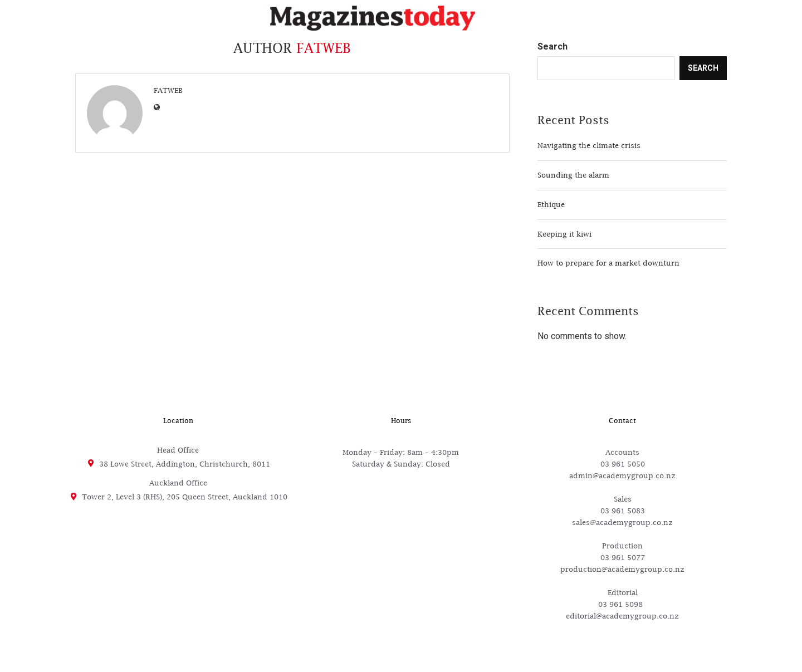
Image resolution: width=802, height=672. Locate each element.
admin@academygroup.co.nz (622, 475)
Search (552, 47)
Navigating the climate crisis (589, 145)
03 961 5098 (623, 604)
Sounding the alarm (573, 175)
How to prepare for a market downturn (608, 263)
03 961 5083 (623, 511)
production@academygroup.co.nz (622, 569)
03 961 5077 (623, 557)
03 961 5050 (623, 464)
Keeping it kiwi (564, 234)
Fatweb (168, 90)
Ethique (551, 204)
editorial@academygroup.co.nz (622, 616)
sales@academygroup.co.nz (622, 522)
